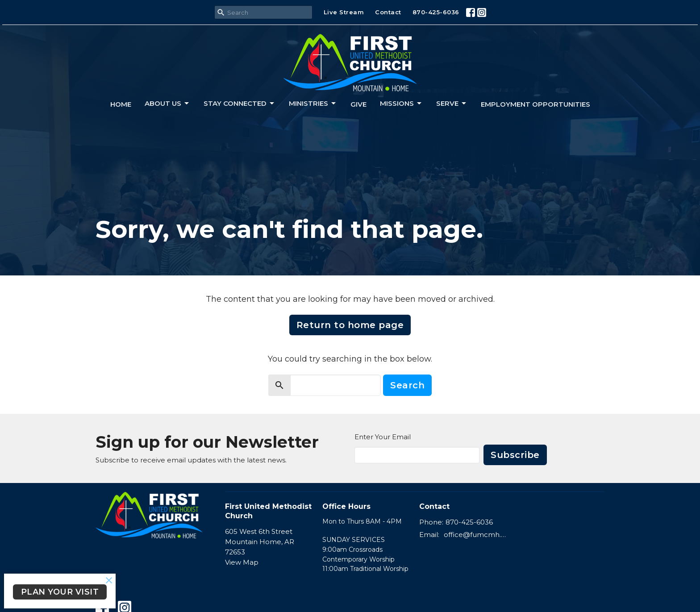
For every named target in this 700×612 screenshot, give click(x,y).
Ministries (313, 104)
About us (167, 104)
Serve (452, 104)
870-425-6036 (436, 12)
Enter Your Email (383, 437)
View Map (242, 562)
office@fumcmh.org (476, 535)
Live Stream (344, 12)
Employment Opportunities (535, 104)
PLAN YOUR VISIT (60, 592)
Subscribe (515, 455)
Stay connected (240, 104)
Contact (388, 12)
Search (407, 385)
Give (358, 104)
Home (121, 104)
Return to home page (350, 325)
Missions (401, 104)
